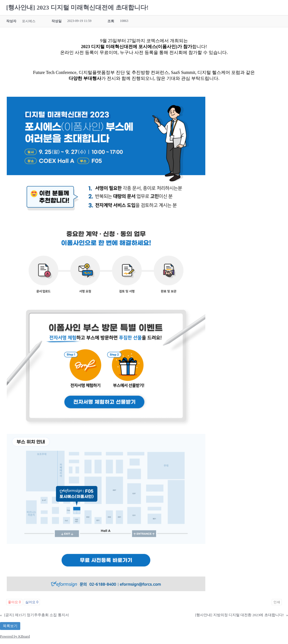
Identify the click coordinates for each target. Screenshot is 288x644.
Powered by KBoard (15, 636)
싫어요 (32, 602)
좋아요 (14, 602)
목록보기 (10, 626)
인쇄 (277, 602)
